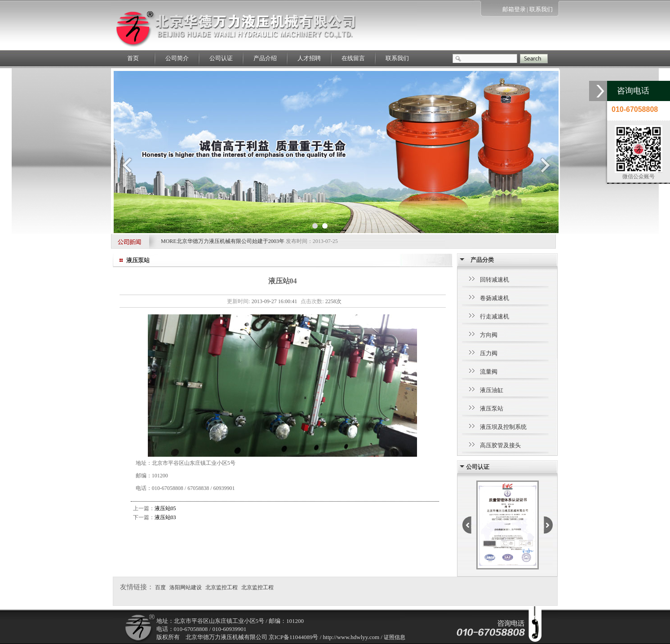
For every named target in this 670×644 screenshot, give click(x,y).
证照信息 (395, 637)
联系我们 (541, 9)
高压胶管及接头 (500, 445)
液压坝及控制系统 (503, 427)
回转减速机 (495, 280)
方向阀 (489, 335)
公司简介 (177, 58)
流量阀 (489, 372)
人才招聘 (309, 58)
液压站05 (165, 508)
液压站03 (165, 517)
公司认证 (221, 58)
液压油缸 (492, 390)
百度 (160, 587)
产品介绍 (265, 58)
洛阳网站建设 (186, 587)
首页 (133, 58)
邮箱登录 (514, 9)
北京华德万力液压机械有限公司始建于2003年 (231, 241)
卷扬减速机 (495, 298)
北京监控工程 (222, 587)
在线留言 (353, 58)
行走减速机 (495, 316)
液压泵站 (492, 408)
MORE (169, 241)
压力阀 (489, 353)
